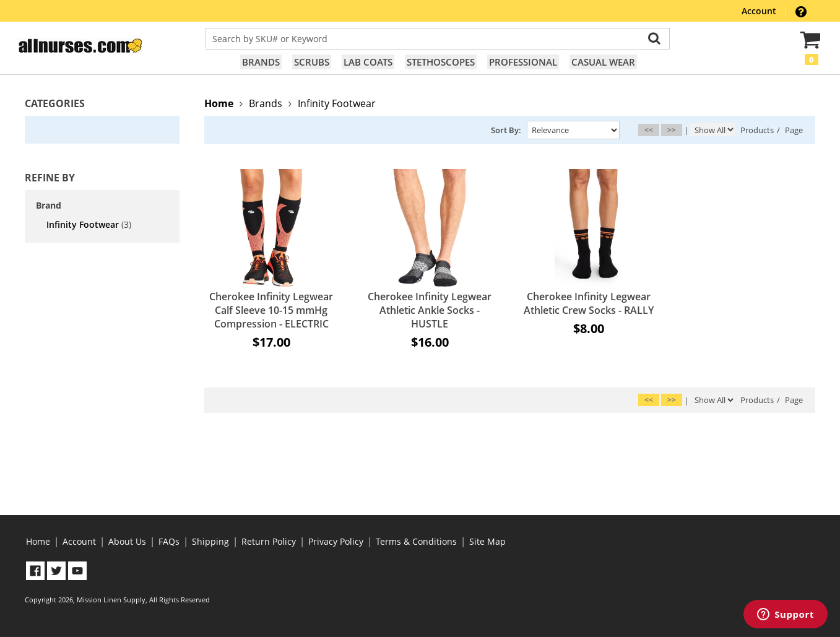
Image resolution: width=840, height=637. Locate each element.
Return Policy (269, 541)
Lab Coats (368, 62)
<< (649, 130)
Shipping (210, 541)
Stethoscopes (441, 62)
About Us (127, 541)
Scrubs (312, 62)
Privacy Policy (336, 541)
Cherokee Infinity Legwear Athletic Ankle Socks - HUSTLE (430, 310)
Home (38, 541)
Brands (261, 62)
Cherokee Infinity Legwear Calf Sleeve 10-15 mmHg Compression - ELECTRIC (271, 310)
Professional (523, 62)
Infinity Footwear (89, 225)
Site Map (487, 541)
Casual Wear (603, 62)
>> (672, 130)
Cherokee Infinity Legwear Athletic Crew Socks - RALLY (589, 303)
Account (760, 11)
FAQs (169, 541)
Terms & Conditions (416, 541)
